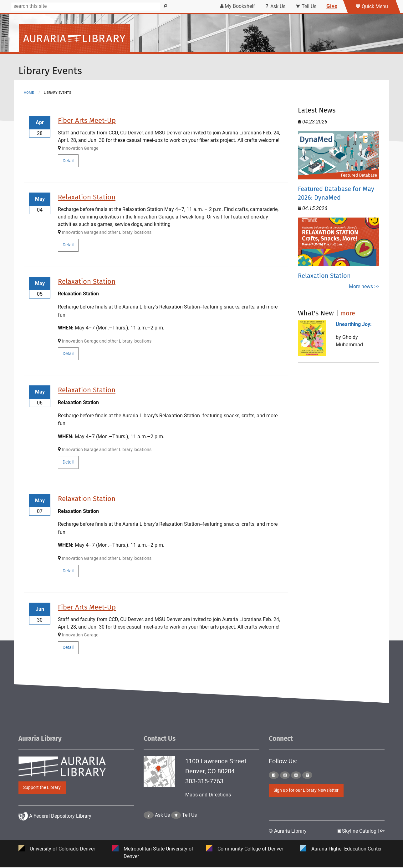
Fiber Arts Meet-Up (87, 120)
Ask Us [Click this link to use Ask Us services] (275, 6)
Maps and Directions (208, 795)
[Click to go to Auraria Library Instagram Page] (307, 775)
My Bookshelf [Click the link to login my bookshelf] (238, 6)
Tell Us (189, 831)
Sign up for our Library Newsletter (306, 790)
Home (29, 93)
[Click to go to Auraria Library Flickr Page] (296, 775)
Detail (68, 161)
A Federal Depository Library (55, 831)
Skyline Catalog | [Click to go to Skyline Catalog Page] (359, 831)
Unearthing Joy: (354, 324)
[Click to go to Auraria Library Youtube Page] (285, 775)
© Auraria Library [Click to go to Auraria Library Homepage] (288, 831)
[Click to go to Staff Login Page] (382, 831)
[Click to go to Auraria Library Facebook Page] (274, 775)
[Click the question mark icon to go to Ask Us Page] (149, 831)
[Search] (86, 6)
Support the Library (42, 788)
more (348, 313)
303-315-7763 (204, 781)
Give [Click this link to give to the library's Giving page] (332, 6)
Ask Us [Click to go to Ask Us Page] (162, 831)
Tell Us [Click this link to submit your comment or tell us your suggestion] (306, 6)
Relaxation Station (87, 197)
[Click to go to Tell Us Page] (176, 831)
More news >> (364, 286)
